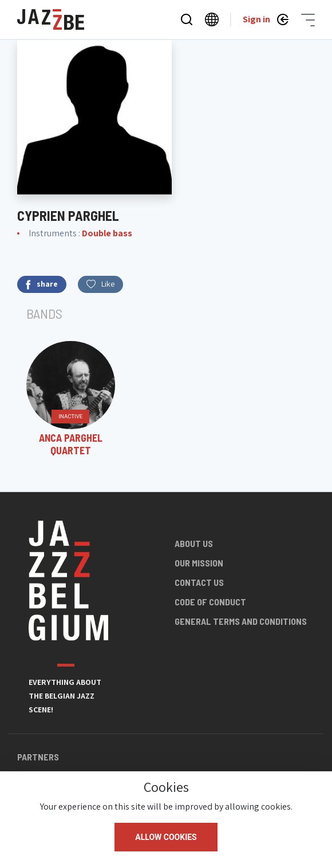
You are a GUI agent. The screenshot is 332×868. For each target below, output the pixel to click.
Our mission (199, 563)
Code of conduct (210, 602)
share (42, 284)
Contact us (199, 582)
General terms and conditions (241, 621)
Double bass (107, 233)
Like (100, 284)
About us (194, 543)
